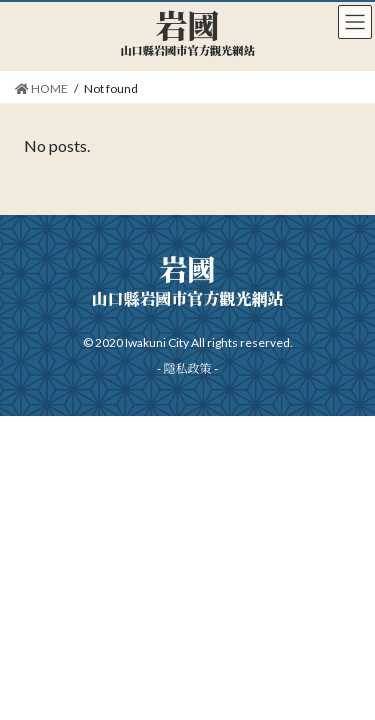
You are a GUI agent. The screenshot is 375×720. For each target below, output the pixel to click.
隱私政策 (187, 368)
